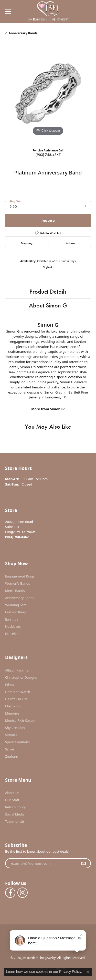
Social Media (15, 814)
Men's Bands (15, 591)
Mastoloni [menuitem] (13, 706)
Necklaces (13, 626)
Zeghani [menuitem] (11, 756)
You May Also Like (48, 426)
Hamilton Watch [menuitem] (18, 692)
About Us (12, 793)
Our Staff (12, 800)
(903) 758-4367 (48, 155)
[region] (48, 94)
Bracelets (12, 634)
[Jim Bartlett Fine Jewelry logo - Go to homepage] (48, 12)
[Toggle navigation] (7, 12)
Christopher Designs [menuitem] (21, 677)
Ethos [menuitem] (9, 685)
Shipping (27, 243)
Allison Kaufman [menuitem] (18, 670)
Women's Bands (18, 583)
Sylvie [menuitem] (9, 749)
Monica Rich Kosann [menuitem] (21, 720)
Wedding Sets (16, 605)
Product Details (48, 291)
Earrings (12, 619)
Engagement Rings (20, 576)
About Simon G (48, 305)
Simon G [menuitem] (12, 735)
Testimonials (15, 821)
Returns (70, 243)
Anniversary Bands (23, 33)
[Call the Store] (17, 537)
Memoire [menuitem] (12, 713)
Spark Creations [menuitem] (17, 742)
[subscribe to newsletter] (83, 863)
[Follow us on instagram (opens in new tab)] (23, 893)
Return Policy (15, 807)
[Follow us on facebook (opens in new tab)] (10, 893)
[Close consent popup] (88, 972)
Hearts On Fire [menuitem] (16, 699)
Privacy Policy (70, 972)
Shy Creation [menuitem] (15, 728)
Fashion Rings (16, 612)
